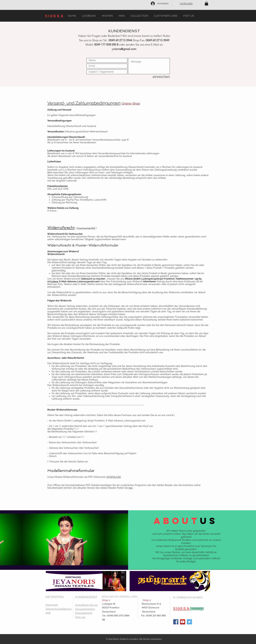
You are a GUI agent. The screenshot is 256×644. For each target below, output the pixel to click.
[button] (206, 3)
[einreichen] (158, 77)
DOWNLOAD (114, 477)
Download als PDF (86, 228)
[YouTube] (183, 622)
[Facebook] (176, 622)
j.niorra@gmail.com (124, 49)
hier (131, 488)
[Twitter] (189, 622)
